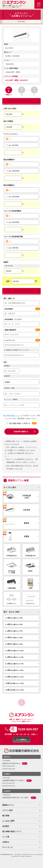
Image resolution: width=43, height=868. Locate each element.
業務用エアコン (8, 805)
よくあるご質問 (8, 821)
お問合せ (6, 842)
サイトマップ (7, 847)
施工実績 (6, 816)
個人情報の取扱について (12, 831)
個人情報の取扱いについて (13, 416)
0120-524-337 (28, 729)
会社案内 (6, 826)
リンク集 (6, 837)
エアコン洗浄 (7, 810)
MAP (24, 764)
